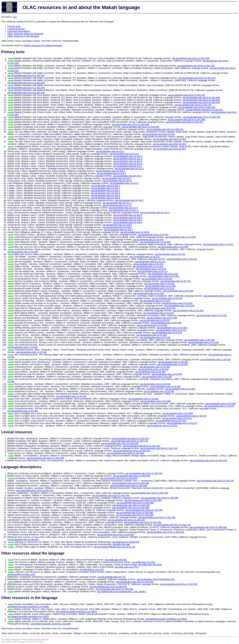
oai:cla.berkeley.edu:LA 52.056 (167, 374)
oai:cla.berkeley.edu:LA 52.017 (153, 271)
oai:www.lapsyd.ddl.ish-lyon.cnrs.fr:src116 (114, 547)
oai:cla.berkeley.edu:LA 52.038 (166, 323)
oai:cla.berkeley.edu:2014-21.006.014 (165, 129)
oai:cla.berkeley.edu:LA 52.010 (170, 254)
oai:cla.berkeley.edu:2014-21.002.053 (179, 584)
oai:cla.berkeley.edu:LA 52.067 (219, 406)
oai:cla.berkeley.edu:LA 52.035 (211, 315)
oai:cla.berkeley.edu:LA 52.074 (162, 426)
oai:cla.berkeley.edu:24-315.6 (117, 181)
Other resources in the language (23, 36)
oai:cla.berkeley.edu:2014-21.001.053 (204, 110)
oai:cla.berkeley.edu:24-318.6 (117, 227)
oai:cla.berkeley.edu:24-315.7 (124, 183)
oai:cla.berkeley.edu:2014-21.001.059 (140, 127)
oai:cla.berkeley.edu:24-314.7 (128, 166)
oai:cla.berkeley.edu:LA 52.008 (173, 247)
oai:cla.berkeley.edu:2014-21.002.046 (45, 458)
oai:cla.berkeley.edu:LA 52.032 (160, 308)
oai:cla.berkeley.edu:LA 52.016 (151, 269)
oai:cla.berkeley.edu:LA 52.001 (153, 235)
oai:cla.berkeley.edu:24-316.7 (130, 200)
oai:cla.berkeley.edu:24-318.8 (135, 232)
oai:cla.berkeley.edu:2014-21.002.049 (129, 486)
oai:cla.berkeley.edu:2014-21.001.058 (130, 124)
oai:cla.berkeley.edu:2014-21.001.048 (201, 97)
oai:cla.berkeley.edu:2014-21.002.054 (110, 495)
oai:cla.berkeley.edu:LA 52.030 (177, 303)
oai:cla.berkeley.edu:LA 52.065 (156, 401)
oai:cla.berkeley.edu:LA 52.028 (167, 298)
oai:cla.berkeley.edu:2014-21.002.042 (135, 582)
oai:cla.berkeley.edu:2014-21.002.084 (135, 503)
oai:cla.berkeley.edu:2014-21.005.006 (114, 589)
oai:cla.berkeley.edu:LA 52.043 (151, 335)
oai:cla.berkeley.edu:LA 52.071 (177, 418)
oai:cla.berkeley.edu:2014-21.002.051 (35, 490)
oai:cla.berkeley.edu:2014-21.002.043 (131, 451)
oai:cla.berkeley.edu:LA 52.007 (218, 244)
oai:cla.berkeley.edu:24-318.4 (128, 222)
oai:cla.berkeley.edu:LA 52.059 (155, 384)
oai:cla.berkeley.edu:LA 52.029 (155, 301)
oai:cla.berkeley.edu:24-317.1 (117, 203)
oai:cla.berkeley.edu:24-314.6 (128, 164)
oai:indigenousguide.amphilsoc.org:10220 (166, 619)
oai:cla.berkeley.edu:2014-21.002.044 (119, 478)
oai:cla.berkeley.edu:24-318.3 (128, 220)
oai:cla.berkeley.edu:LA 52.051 (173, 362)
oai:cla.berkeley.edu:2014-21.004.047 (116, 535)
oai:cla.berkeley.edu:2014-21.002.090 (157, 517)
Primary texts (14, 26)
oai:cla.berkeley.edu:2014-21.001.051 (193, 105)
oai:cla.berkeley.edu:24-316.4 (105, 193)
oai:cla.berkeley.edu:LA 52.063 (71, 396)
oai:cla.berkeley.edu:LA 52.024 (159, 288)
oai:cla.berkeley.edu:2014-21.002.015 (120, 443)
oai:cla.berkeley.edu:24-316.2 (105, 188)
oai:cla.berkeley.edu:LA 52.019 (164, 276)
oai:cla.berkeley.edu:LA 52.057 (157, 377)
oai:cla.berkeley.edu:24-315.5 (116, 178)
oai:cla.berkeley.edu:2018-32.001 (158, 134)
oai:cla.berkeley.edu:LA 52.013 (150, 262)
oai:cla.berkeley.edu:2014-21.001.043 (197, 78)
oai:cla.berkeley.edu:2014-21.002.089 (135, 515)
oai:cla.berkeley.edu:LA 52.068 (23, 411)
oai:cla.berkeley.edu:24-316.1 (105, 186)
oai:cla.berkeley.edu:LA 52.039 (152, 325)
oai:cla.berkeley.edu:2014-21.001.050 (201, 102)
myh (15, 17)
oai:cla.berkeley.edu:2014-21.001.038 (191, 58)
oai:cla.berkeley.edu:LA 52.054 (153, 369)
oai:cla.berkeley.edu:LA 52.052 (172, 364)
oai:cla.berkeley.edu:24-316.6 (105, 198)
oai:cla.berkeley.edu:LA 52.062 (159, 391)
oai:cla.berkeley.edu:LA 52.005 (148, 240)
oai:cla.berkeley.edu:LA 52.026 (149, 293)
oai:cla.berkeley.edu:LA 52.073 (182, 423)
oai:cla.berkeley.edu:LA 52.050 (215, 359)
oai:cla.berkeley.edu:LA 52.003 (180, 237)
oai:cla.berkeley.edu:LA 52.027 (219, 296)
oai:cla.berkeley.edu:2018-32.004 (169, 149)
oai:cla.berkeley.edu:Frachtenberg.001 (156, 579)
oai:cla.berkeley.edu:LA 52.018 (163, 274)
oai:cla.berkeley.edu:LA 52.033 (188, 311)
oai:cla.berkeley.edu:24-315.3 (111, 173)
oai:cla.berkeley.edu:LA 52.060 (165, 386)
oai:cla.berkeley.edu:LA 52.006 (155, 242)
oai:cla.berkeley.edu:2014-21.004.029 (165, 532)
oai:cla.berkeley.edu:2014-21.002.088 (134, 513)
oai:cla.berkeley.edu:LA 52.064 (143, 399)
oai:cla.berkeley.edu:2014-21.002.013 (130, 438)
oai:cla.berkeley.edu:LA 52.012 (182, 259)
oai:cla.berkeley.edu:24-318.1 (128, 215)
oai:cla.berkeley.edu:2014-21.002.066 (159, 498)
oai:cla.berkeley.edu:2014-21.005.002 (108, 587)
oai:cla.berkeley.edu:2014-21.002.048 (130, 483)
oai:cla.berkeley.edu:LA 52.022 (159, 284)
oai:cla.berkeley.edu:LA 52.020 (157, 279)
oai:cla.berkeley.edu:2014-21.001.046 (26, 93)
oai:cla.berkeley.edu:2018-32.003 (169, 144)
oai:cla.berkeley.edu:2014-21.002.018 (159, 448)
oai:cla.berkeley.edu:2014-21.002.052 (149, 493)
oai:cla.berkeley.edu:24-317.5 (155, 213)
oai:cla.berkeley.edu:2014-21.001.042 (26, 75)
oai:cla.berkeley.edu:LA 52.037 (155, 320)
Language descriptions (19, 31)
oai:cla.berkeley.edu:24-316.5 (105, 195)
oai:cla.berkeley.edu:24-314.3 (128, 156)
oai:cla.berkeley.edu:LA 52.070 (191, 416)
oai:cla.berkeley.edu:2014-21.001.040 (196, 66)
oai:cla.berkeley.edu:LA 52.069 (177, 413)
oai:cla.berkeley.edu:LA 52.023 (160, 286)
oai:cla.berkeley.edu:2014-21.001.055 (202, 117)
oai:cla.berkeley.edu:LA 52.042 (167, 333)
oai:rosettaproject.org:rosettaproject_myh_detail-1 (122, 592)
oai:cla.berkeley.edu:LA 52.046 (203, 342)
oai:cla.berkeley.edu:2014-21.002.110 (172, 525)
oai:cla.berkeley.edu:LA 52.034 (158, 313)
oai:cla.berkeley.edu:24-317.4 (124, 210)
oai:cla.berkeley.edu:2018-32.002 (169, 139)
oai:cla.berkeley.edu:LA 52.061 (180, 389)
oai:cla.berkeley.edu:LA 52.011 (145, 257)
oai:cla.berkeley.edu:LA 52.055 (150, 372)
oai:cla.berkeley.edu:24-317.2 (117, 205)
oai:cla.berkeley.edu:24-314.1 (110, 151)
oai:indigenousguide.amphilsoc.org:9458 (51, 624)
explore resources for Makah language (43, 45)
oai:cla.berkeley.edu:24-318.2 (128, 217)
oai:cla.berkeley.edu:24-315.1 (129, 168)
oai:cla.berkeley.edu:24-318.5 (117, 225)
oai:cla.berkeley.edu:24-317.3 (123, 208)
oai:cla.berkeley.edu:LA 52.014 (148, 264)
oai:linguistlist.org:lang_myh (21, 574)
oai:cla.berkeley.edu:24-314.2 (124, 154)
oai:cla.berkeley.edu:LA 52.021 (175, 281)
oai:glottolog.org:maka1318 (126, 542)
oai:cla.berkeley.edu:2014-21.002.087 (144, 510)
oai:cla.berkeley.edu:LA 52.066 (220, 404)
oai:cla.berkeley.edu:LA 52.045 (199, 340)
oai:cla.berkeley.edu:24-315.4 (128, 176)
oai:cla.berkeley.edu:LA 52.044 (155, 337)
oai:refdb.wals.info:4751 (127, 567)
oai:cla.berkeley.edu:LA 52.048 (31, 352)
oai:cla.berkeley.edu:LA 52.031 (179, 306)
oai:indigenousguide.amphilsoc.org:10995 (28, 607)
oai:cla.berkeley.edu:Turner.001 (23, 539)
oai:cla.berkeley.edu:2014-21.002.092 (126, 520)
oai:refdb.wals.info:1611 (144, 562)
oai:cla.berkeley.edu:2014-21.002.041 (144, 473)
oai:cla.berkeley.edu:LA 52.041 (171, 330)
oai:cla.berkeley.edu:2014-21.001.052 (197, 107)
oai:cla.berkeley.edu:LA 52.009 (23, 252)
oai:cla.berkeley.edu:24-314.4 (128, 159)
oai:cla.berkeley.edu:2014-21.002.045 (125, 453)
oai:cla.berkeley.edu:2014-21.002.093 (143, 522)
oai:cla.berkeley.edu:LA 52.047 (23, 347)
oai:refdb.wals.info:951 (116, 560)
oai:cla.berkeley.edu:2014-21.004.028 (208, 461)
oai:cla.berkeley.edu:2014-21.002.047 (215, 481)
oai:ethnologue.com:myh (92, 569)
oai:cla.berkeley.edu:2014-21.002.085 (131, 505)
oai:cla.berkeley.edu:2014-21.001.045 (26, 88)
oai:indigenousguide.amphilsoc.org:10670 (76, 612)
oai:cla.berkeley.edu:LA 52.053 (155, 367)
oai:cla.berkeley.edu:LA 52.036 (162, 318)
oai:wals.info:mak (121, 544)
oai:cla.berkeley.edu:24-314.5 (128, 161)
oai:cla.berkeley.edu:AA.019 (112, 577)
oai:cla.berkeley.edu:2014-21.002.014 (129, 441)
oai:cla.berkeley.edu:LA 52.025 (178, 291)
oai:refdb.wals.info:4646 (150, 565)
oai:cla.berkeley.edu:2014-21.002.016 (141, 446)
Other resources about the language (25, 34)
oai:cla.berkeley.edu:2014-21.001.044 (26, 83)
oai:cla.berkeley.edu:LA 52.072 (171, 421)
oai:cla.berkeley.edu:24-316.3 (105, 191)
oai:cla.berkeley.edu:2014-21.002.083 (143, 500)
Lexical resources (16, 29)
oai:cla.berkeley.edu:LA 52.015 (148, 266)
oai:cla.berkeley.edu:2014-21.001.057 (184, 122)
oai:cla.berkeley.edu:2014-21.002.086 (131, 508)
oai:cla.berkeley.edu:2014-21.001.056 (186, 120)
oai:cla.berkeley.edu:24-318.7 (119, 230)
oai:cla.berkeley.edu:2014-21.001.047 (186, 95)
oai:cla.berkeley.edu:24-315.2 (110, 171)
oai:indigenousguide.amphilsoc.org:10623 (28, 616)
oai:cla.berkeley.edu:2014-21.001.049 (201, 100)
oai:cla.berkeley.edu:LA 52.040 (172, 328)
